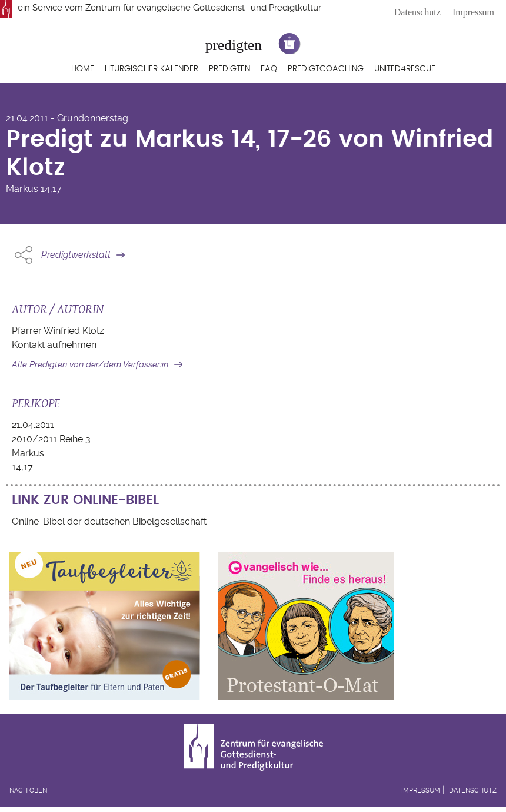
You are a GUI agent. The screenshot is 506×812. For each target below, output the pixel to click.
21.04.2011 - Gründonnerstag (67, 118)
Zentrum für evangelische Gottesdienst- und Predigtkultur (203, 8)
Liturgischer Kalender (152, 69)
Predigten (229, 69)
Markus (22, 189)
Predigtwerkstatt (76, 255)
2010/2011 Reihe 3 (51, 439)
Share (24, 255)
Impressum (473, 12)
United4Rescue (405, 69)
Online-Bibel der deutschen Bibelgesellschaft (109, 521)
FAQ (269, 69)
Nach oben (28, 791)
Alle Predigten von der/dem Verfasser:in (90, 364)
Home (83, 69)
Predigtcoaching (326, 69)
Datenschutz (417, 12)
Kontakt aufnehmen (54, 345)
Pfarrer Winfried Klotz (58, 331)
